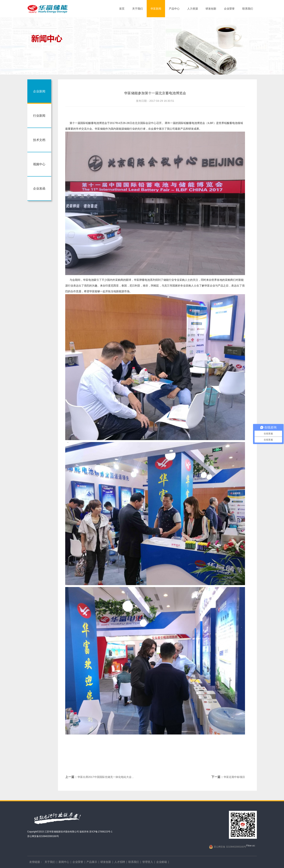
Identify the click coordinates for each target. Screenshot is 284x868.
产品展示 (92, 862)
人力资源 (193, 9)
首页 (122, 9)
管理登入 (148, 862)
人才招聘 (120, 862)
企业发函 (39, 189)
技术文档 (39, 140)
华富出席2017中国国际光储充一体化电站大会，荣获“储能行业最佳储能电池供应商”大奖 (100, 777)
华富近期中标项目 (228, 777)
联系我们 (248, 9)
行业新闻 (39, 116)
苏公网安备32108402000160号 (43, 836)
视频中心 (39, 164)
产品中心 (174, 9)
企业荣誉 (229, 9)
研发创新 (211, 9)
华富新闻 (156, 9)
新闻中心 (64, 862)
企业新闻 (39, 91)
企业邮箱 (162, 862)
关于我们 (138, 9)
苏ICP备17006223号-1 (101, 832)
